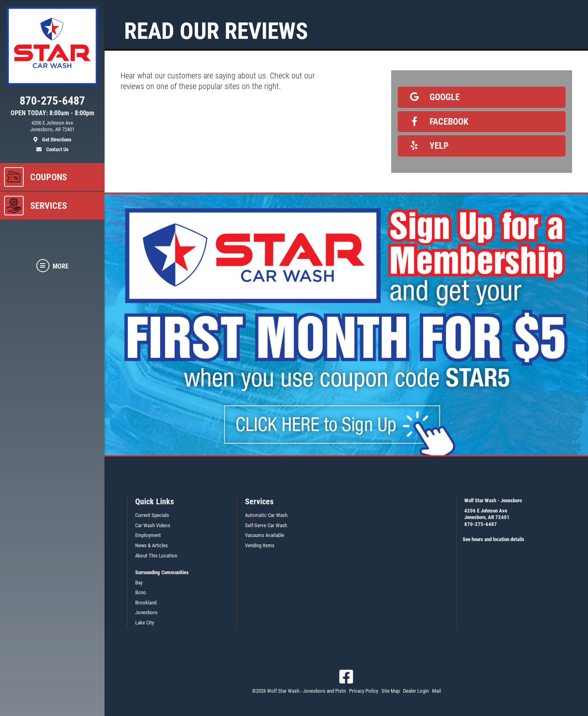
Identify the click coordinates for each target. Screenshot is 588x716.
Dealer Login (416, 691)
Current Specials (152, 515)
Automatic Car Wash (266, 515)
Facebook (437, 121)
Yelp (427, 145)
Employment (148, 535)
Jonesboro (146, 612)
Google (432, 97)
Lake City (145, 623)
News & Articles (151, 545)
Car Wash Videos (153, 525)
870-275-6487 (481, 524)
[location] (52, 132)
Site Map (391, 691)
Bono (141, 592)
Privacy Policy (364, 691)
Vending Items (260, 545)
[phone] (52, 103)
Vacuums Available (265, 535)
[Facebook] (346, 677)
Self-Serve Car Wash (266, 525)
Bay (139, 583)
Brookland (146, 603)
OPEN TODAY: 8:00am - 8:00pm (52, 113)
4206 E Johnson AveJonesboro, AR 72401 (487, 514)
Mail (437, 691)
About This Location (156, 556)
